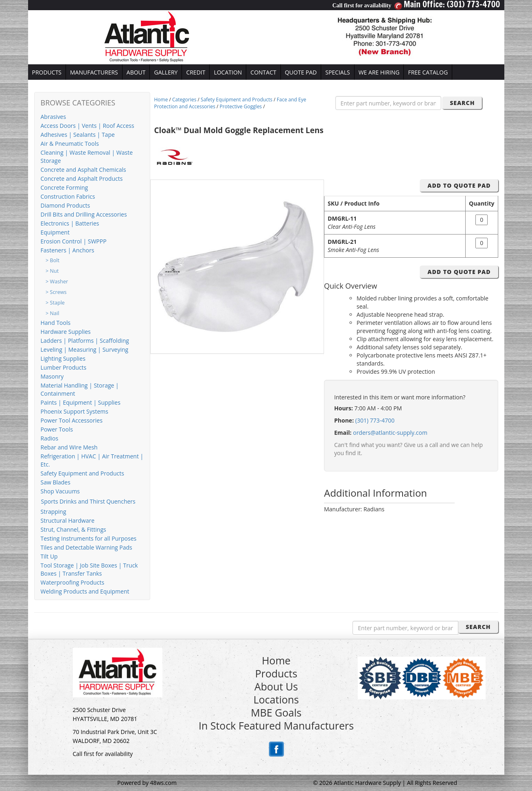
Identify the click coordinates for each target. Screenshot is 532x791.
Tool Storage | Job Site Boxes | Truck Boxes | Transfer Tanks (89, 569)
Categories (184, 100)
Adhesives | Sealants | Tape (78, 135)
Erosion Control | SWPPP (74, 241)
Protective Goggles (241, 106)
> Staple (55, 303)
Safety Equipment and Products (82, 473)
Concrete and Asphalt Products (82, 179)
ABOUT (136, 72)
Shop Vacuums (60, 491)
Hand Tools (56, 323)
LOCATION (228, 72)
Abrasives (54, 117)
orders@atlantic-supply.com (390, 433)
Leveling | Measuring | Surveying (85, 349)
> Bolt (53, 260)
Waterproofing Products (73, 582)
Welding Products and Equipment (85, 591)
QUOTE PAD (301, 72)
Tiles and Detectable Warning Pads (86, 547)
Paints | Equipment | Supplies (81, 402)
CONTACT (263, 72)
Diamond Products (66, 205)
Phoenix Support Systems (74, 411)
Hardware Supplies (66, 332)
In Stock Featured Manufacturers (276, 725)
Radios (50, 438)
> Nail (52, 313)
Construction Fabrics (68, 196)
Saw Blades (56, 482)
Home (161, 100)
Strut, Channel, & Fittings (73, 529)
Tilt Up (49, 556)
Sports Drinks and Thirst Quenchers (88, 501)
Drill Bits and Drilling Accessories (84, 214)
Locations (276, 699)
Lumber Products (64, 367)
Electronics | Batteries (70, 223)
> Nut (52, 271)
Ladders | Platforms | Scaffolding (85, 341)
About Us (276, 686)
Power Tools (57, 429)
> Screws (56, 292)
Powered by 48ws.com (147, 783)
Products (276, 673)
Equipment (55, 232)
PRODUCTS (47, 72)
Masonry (52, 376)
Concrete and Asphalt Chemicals (83, 170)
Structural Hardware (68, 520)
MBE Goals (276, 712)
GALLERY (166, 72)
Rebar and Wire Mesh (69, 447)
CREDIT (196, 72)
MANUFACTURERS (94, 72)
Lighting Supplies (63, 358)
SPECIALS (337, 72)
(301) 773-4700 (375, 420)
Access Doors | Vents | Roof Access (88, 126)
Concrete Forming (65, 187)
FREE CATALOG (428, 72)
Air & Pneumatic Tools (70, 144)
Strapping (54, 512)
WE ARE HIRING (379, 72)
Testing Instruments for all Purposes (89, 538)
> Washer (57, 282)
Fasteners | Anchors (68, 250)
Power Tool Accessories (72, 420)
